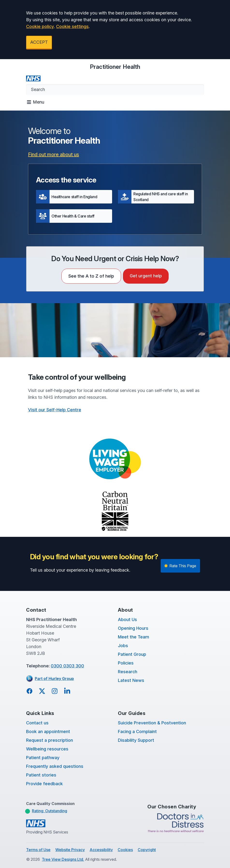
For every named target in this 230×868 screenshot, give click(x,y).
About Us (127, 619)
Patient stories (41, 775)
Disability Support (136, 740)
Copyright (147, 850)
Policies (126, 663)
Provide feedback (44, 784)
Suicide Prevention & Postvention (152, 723)
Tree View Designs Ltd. (63, 859)
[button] (74, 197)
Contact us (37, 723)
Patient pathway (43, 758)
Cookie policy (40, 26)
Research (128, 672)
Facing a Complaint (137, 731)
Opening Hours (133, 628)
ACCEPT (39, 42)
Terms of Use (38, 850)
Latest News (131, 680)
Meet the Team (133, 637)
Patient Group (132, 654)
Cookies (125, 850)
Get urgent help (146, 276)
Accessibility (101, 850)
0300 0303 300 (67, 666)
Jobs (123, 646)
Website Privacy (70, 850)
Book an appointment (48, 731)
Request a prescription (50, 740)
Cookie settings (72, 26)
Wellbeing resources (47, 749)
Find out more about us (54, 154)
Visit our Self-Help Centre (55, 410)
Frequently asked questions (55, 766)
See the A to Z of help (91, 276)
